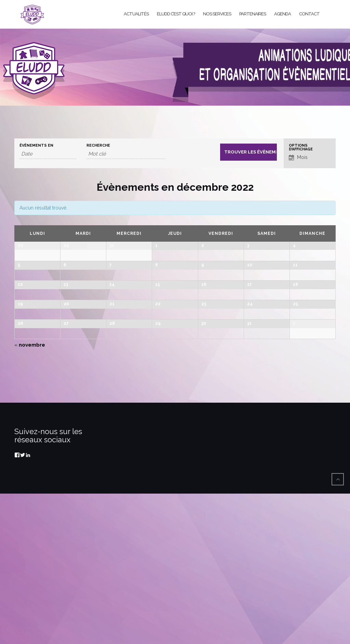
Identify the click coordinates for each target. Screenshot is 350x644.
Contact (309, 14)
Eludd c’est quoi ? (176, 14)
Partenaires (253, 14)
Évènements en (36, 145)
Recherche (98, 145)
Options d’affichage (301, 147)
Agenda (282, 14)
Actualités (136, 14)
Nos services (217, 14)
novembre (30, 495)
